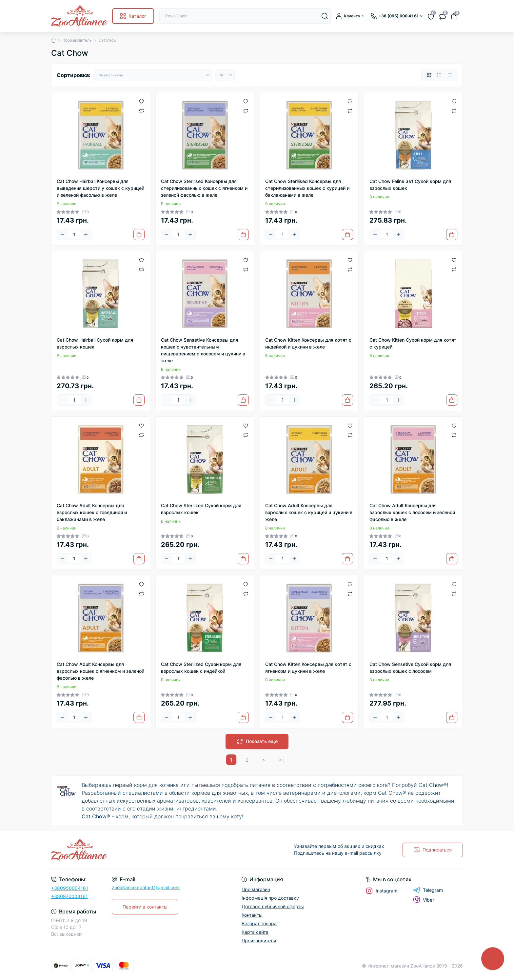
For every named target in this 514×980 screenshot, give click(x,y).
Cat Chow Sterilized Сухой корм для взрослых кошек (201, 509)
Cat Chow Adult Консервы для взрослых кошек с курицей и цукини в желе (309, 512)
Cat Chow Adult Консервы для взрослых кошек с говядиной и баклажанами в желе (92, 512)
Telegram (428, 890)
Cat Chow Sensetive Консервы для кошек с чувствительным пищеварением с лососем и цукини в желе (203, 350)
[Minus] (62, 234)
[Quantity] (74, 234)
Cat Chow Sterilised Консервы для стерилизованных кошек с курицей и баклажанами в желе (307, 188)
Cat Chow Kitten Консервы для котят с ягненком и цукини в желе (308, 668)
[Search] (325, 16)
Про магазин (256, 889)
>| (281, 760)
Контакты (252, 915)
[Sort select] (153, 75)
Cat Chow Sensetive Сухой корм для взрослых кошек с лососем (410, 668)
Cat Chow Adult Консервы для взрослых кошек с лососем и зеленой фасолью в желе (412, 512)
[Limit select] (225, 75)
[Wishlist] (141, 101)
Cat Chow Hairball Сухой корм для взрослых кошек (95, 343)
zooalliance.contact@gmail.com (146, 887)
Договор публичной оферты (273, 906)
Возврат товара (259, 923)
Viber (424, 900)
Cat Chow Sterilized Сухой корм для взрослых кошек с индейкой (201, 668)
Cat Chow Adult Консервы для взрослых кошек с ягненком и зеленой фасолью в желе (100, 671)
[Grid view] (429, 75)
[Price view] (450, 75)
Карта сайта (255, 932)
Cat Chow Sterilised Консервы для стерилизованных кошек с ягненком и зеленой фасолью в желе (204, 188)
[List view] (439, 75)
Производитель (77, 40)
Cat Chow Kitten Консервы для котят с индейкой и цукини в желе (308, 343)
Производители (259, 940)
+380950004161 (70, 888)
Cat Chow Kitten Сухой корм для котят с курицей (413, 343)
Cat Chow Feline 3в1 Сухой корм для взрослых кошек (410, 185)
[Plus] (86, 234)
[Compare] (141, 110)
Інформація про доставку (270, 898)
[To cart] (139, 234)
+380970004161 (69, 896)
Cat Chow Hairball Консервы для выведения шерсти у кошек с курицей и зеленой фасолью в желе (100, 188)
